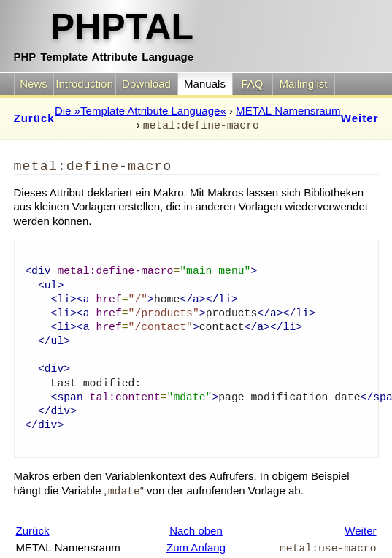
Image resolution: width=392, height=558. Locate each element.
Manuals (205, 84)
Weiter (360, 118)
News (34, 84)
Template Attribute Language (104, 34)
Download (146, 84)
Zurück (34, 118)
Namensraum (288, 111)
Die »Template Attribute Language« (141, 111)
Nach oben (196, 531)
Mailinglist (304, 84)
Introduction (84, 84)
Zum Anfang (196, 547)
